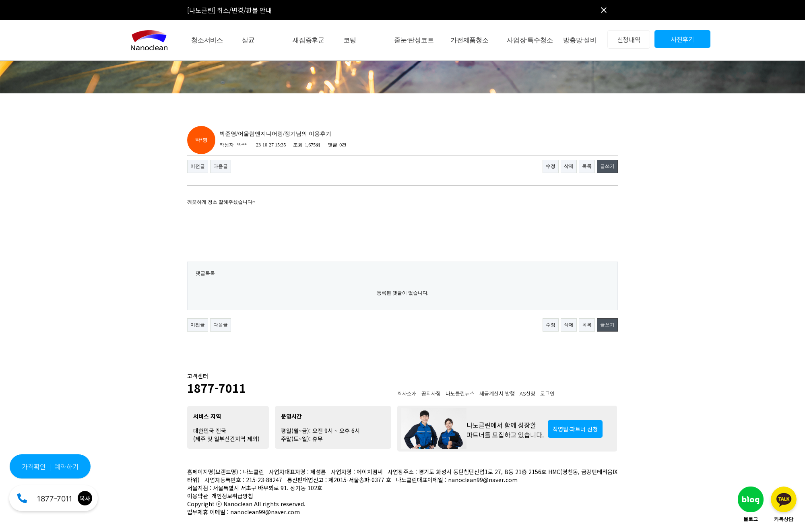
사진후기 (682, 39)
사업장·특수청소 (530, 40)
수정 (551, 166)
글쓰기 (607, 166)
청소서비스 (207, 40)
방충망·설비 (580, 40)
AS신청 (527, 393)
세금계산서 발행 (497, 393)
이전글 (198, 166)
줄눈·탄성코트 (414, 40)
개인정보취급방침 (232, 496)
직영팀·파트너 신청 (575, 429)
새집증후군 (309, 40)
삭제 (569, 166)
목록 (587, 166)
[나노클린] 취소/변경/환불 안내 (229, 10)
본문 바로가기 (0, 0)
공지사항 (431, 393)
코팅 (350, 40)
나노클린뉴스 (460, 393)
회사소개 (407, 393)
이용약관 (198, 496)
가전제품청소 (470, 40)
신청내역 (629, 39)
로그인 (547, 393)
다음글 (221, 166)
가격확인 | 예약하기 (50, 466)
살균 (248, 40)
